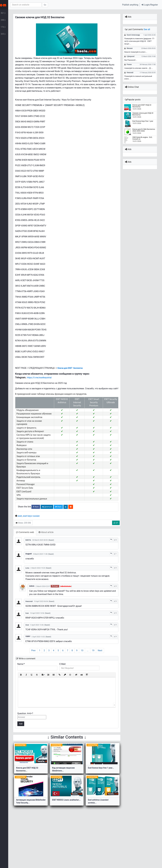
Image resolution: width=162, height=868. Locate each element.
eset (43, 535)
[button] (150, 5)
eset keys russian (55, 535)
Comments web (48, 552)
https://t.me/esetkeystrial (62, 384)
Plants (16, 27)
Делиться (70, 526)
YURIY (50, 659)
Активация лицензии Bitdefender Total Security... (49, 825)
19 (108, 673)
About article (69, 552)
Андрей (50, 573)
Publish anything (130, 5)
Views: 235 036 (47, 542)
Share (59, 526)
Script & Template (16, 20)
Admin (54, 609)
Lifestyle (16, 13)
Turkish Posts (16, 34)
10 (97, 673)
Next (115, 673)
